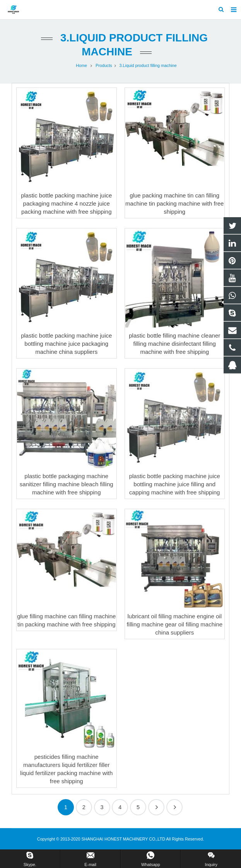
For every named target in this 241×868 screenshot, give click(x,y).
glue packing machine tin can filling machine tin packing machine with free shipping (174, 203)
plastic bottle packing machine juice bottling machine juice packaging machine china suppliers (66, 344)
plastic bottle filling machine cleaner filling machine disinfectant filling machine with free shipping (174, 344)
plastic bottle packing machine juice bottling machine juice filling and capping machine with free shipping (175, 484)
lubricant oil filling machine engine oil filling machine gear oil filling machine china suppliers (174, 624)
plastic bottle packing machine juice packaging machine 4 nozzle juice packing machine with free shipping (66, 203)
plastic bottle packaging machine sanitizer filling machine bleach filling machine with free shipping (67, 484)
